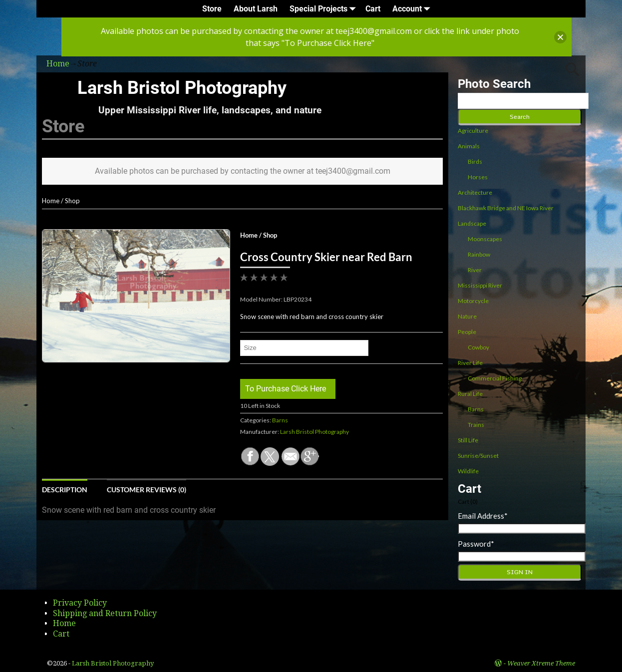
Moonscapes (485, 239)
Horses (478, 177)
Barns (280, 420)
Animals (469, 146)
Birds (475, 162)
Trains (476, 425)
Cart (373, 9)
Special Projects (324, 9)
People (467, 332)
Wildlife (468, 471)
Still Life (468, 440)
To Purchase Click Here (286, 389)
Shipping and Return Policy (105, 613)
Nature (467, 316)
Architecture (475, 192)
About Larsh (256, 9)
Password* (476, 544)
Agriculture (473, 131)
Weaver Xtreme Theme (541, 663)
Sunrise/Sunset (478, 456)
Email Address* (483, 516)
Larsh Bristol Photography (182, 88)
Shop (72, 201)
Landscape (472, 223)
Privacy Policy (80, 603)
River (475, 270)
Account (413, 9)
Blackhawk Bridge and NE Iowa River (506, 208)
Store (212, 9)
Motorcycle (473, 301)
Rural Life (470, 394)
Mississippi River (480, 285)
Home (51, 201)
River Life (470, 363)
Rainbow (479, 254)
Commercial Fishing (495, 378)
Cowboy (478, 347)
